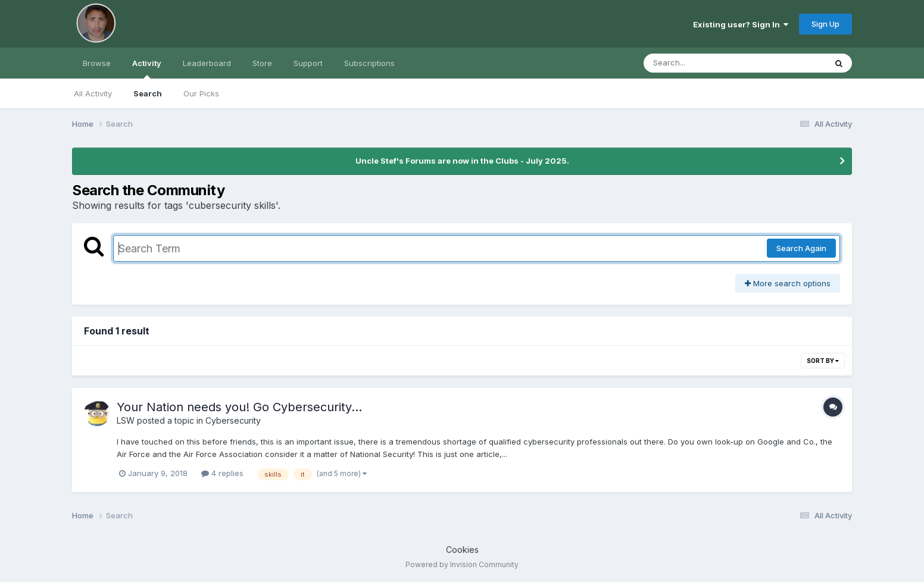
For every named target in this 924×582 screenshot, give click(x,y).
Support (308, 63)
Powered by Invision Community (462, 564)
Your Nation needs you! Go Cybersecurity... (239, 407)
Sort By (823, 361)
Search (148, 93)
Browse (97, 63)
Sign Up (825, 24)
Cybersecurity (233, 420)
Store (262, 63)
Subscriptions (369, 63)
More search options (788, 283)
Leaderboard (207, 63)
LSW (126, 420)
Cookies (462, 550)
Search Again (801, 248)
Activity (147, 68)
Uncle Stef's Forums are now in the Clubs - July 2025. (462, 161)
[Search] (702, 63)
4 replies (222, 473)
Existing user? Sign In (741, 24)
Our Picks (201, 93)
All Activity (93, 93)
